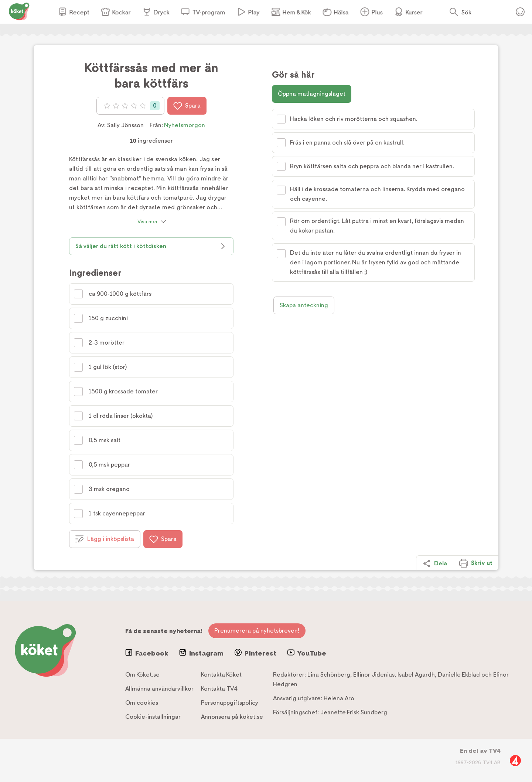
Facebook (147, 653)
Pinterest (255, 653)
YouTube (307, 653)
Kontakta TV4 (219, 689)
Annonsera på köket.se (232, 717)
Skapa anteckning (304, 305)
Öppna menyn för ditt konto (520, 12)
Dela (435, 563)
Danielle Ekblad (459, 675)
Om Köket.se (142, 675)
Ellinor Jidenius (374, 675)
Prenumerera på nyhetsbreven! (257, 631)
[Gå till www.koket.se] (19, 11)
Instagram (201, 653)
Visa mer (148, 221)
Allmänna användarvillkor (159, 689)
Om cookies (142, 703)
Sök (466, 12)
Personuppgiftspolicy (230, 703)
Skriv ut (476, 563)
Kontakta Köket (221, 675)
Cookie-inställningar (153, 717)
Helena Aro (339, 698)
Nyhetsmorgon (185, 125)
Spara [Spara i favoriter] (187, 106)
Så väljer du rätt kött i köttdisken (151, 246)
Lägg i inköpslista (105, 539)
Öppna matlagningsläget (312, 94)
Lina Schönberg (329, 675)
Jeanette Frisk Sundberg (354, 712)
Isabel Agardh (416, 675)
